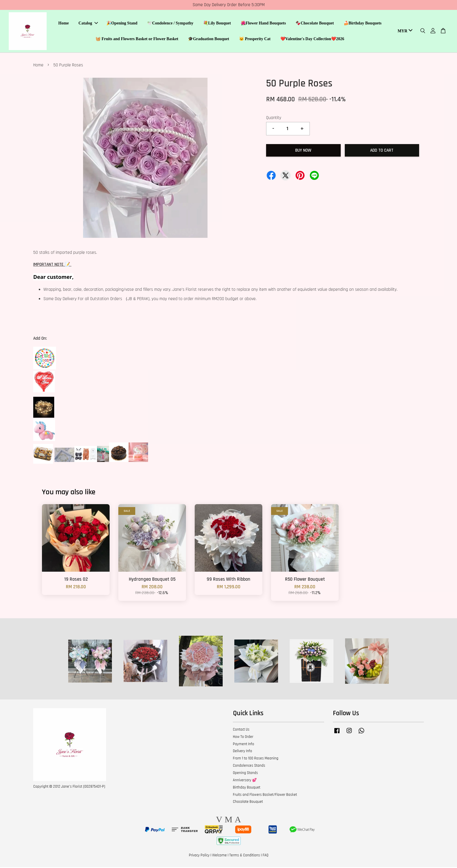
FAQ (266, 856)
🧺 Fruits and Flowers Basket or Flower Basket (137, 39)
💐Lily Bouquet (217, 24)
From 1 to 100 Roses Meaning (256, 759)
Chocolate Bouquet (248, 803)
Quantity (274, 119)
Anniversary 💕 (245, 781)
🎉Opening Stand (122, 24)
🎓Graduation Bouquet (209, 39)
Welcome (219, 856)
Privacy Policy (199, 856)
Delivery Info (242, 752)
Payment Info (244, 745)
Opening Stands (245, 774)
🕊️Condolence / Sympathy (170, 24)
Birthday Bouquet (247, 788)
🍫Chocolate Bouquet (315, 24)
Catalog (88, 24)
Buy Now (303, 151)
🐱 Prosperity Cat (255, 39)
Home (64, 24)
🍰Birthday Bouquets (363, 24)
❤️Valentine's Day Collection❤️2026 (312, 39)
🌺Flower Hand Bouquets (263, 24)
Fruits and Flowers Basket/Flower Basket (265, 796)
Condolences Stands (249, 766)
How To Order (243, 738)
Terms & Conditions (245, 856)
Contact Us (241, 730)
